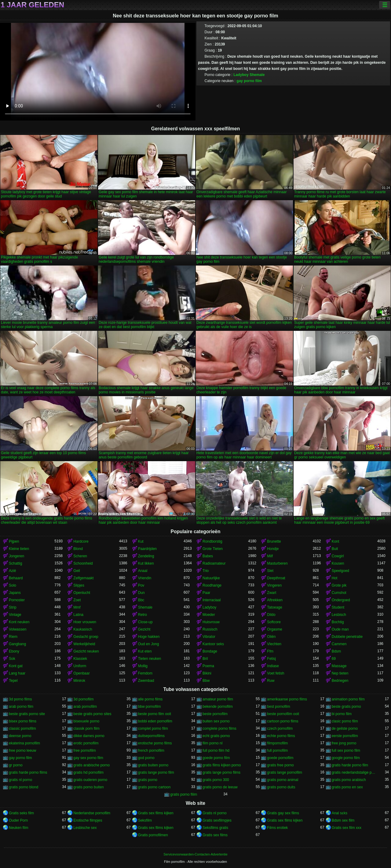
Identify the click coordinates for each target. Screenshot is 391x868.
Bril (205, 659)
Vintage (15, 615)
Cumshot (339, 593)
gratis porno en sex (347, 787)
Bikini (207, 673)
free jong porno (344, 743)
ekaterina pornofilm (24, 743)
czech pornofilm (280, 729)
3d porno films (20, 699)
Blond (78, 549)
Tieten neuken (150, 659)
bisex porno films (23, 721)
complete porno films (219, 729)
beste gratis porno (346, 707)
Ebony (14, 651)
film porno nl (212, 743)
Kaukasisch (83, 629)
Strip (13, 607)
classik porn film (86, 729)
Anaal (143, 571)
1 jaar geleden (32, 5)
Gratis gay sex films (283, 813)
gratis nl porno (20, 780)
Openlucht (82, 593)
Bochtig (338, 622)
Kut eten (145, 651)
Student (338, 607)
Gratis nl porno (215, 813)
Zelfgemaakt (83, 578)
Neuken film (18, 828)
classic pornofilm (22, 729)
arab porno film (21, 707)
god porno (146, 758)
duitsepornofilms (151, 736)
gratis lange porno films (221, 772)
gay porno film (249, 81)
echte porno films (281, 736)
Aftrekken (275, 600)
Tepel (13, 681)
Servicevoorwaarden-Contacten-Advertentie (195, 854)
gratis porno (148, 780)
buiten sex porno (216, 721)
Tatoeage (274, 607)
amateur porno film (218, 699)
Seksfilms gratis (215, 828)
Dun (141, 593)
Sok (12, 659)
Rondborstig (212, 541)
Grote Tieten (213, 549)
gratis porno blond (24, 787)
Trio (206, 571)
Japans (15, 593)
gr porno (16, 765)
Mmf (77, 607)
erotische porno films (155, 743)
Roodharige (212, 585)
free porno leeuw (22, 750)
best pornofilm (278, 707)
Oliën (271, 637)
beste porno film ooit (155, 714)
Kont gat (16, 666)
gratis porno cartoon (154, 787)
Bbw (206, 681)
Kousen (338, 563)
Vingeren (274, 585)
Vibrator (209, 637)
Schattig (15, 563)
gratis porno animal (283, 780)
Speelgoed (340, 571)
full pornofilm (277, 750)
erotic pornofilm (86, 743)
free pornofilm (84, 750)
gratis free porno (280, 765)
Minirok (79, 681)
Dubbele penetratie (347, 637)
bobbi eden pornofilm (155, 721)
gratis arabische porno (91, 765)
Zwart (272, 593)
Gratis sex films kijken (156, 813)
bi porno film (342, 714)
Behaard (16, 578)
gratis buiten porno (153, 765)
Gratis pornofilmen (153, 835)
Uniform (80, 666)
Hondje (273, 549)
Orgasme (274, 629)
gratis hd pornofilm (88, 772)
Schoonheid (83, 563)
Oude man (340, 629)
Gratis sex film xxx (347, 828)
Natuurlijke (211, 578)
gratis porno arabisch (349, 780)
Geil (77, 571)
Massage (339, 666)
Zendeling (146, 556)
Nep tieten (340, 673)
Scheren (80, 556)
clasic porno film (345, 721)
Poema (208, 666)
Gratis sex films (215, 835)
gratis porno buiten (88, 787)
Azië (12, 571)
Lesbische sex (85, 828)
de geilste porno (345, 729)
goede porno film (216, 758)
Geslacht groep (86, 637)
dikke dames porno (89, 736)
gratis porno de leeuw (220, 787)
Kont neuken (19, 622)
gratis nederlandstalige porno (354, 772)
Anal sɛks (340, 813)
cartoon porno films (283, 721)
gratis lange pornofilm (285, 772)
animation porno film (348, 699)
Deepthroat (276, 578)
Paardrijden (147, 549)
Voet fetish (276, 673)
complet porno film (153, 729)
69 (334, 659)
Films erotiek (277, 828)
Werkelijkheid (84, 644)
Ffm (270, 651)
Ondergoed (341, 600)
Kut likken (146, 563)
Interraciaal (212, 600)
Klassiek (80, 659)
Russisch (210, 629)
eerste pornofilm (345, 736)
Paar (206, 593)
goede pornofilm (280, 758)
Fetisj (271, 659)
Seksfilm (145, 820)
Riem (13, 637)
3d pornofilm (83, 699)
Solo (13, 585)
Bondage (210, 651)
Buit (335, 549)
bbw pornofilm (150, 707)
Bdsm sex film (343, 820)
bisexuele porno (86, 721)
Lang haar (17, 673)
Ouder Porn (18, 820)
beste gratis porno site (27, 714)
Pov (141, 585)
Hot (335, 578)
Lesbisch (339, 615)
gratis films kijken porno (222, 765)
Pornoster (17, 600)
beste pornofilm (215, 714)
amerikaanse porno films (287, 699)
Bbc (141, 600)
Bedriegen (340, 681)
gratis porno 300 (216, 780)
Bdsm (336, 651)
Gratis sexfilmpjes (217, 820)
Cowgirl (338, 556)
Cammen (339, 644)
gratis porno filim (184, 794)
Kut (141, 541)
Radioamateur (214, 563)
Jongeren (16, 556)
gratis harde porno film (350, 765)
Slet (270, 571)
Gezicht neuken (86, 651)
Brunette (274, 541)
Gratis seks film (21, 813)
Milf (270, 556)
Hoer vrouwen (85, 622)
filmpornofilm (277, 743)
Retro (143, 615)
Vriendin (145, 578)
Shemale (257, 75)
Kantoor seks (213, 644)
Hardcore (81, 541)
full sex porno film (346, 750)
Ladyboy (241, 75)
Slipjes (79, 585)
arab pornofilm (85, 707)
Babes (208, 556)
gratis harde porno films (28, 772)
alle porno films (150, 699)
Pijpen (14, 541)
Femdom (145, 673)
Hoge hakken (149, 637)
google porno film (346, 758)
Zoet (77, 600)
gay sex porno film (88, 758)
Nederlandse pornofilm (92, 813)
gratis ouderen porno (90, 780)
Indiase (273, 666)
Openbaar (81, 673)
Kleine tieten (19, 549)
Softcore (274, 622)
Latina (78, 615)
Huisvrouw (211, 622)
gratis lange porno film (156, 772)
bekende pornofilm (218, 707)
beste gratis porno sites (92, 714)
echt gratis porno (216, 736)
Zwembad (146, 681)
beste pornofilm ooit (283, 714)
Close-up (145, 622)
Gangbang (17, 644)
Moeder (209, 615)
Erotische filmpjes (88, 820)
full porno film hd (216, 750)
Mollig (143, 666)
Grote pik (339, 585)
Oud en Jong (149, 644)
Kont (336, 541)
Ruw (271, 681)
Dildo (271, 615)
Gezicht (144, 629)
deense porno (20, 736)
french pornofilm (151, 750)
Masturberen (277, 563)
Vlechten (274, 644)
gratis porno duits (281, 787)
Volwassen (18, 629)
